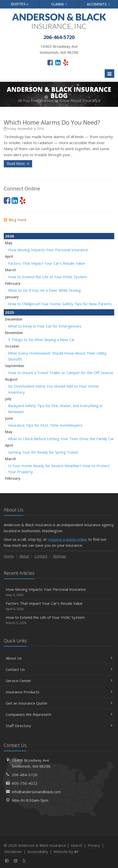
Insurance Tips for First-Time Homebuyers (45, 425)
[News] (33, 861)
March (11, 270)
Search (77, 845)
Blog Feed (15, 220)
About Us (59, 658)
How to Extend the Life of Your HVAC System (47, 277)
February (13, 283)
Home (9, 556)
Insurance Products (59, 692)
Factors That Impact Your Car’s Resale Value (46, 263)
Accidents (98, 4)
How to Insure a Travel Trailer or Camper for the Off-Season (61, 373)
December (14, 319)
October (12, 346)
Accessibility (38, 851)
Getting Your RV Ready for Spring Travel (43, 452)
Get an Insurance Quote (59, 703)
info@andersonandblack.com (36, 792)
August (11, 379)
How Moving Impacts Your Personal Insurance (48, 250)
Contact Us (59, 669)
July (8, 399)
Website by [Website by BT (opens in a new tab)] (66, 851)
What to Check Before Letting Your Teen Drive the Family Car (61, 439)
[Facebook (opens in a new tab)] (50, 62)
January (12, 297)
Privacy (94, 845)
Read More (18, 164)
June (9, 418)
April (9, 256)
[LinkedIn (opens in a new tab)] (58, 62)
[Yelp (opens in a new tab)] (66, 62)
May (9, 243)
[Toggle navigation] (109, 74)
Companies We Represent (59, 714)
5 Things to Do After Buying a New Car (41, 340)
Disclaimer (13, 851)
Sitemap (59, 556)
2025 (10, 312)
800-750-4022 (25, 783)
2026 (10, 236)
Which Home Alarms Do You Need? (52, 122)
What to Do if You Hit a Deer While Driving (44, 290)
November (14, 333)
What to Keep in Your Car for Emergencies (45, 326)
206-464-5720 (25, 775)
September (15, 366)
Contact (41, 556)
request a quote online (68, 539)
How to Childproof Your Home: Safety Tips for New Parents (60, 304)
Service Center (59, 681)
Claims (59, 4)
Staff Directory (59, 726)
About (24, 556)
